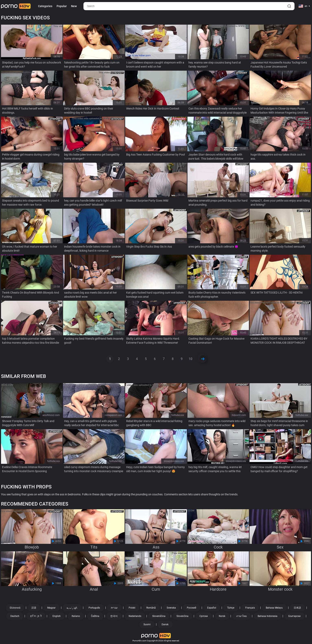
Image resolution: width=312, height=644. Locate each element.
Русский (192, 608)
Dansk (165, 624)
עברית (114, 608)
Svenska (171, 608)
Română (151, 608)
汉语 (34, 608)
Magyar (51, 608)
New (74, 6)
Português (94, 608)
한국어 (114, 616)
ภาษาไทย (241, 616)
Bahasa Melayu (274, 608)
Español (212, 608)
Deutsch (15, 616)
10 (190, 359)
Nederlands (135, 616)
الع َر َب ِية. (72, 608)
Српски (204, 616)
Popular (62, 6)
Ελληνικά (15, 608)
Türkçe (231, 608)
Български (294, 616)
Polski (132, 608)
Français (250, 608)
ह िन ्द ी (36, 616)
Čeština (95, 616)
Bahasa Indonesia (268, 616)
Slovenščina (159, 616)
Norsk (222, 616)
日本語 (297, 608)
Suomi (147, 624)
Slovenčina (182, 616)
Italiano (76, 616)
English (57, 616)
